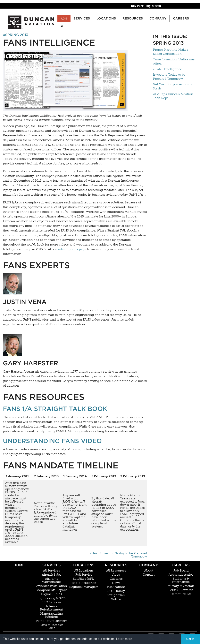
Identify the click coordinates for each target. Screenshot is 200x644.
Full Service (84, 575)
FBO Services (51, 602)
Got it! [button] (190, 639)
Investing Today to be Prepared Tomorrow (169, 77)
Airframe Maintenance (51, 580)
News (116, 583)
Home (19, 565)
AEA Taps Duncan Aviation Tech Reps (173, 96)
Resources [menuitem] (133, 18)
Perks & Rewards (181, 590)
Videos (116, 599)
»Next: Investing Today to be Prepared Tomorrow (118, 555)
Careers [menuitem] (181, 18)
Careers (181, 565)
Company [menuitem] (158, 18)
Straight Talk (116, 595)
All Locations (84, 571)
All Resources (116, 571)
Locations (84, 565)
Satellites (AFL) (84, 579)
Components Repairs (52, 590)
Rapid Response (84, 583)
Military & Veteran (181, 586)
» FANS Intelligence (167, 69)
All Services (51, 571)
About (149, 571)
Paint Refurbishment (51, 621)
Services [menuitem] (82, 18)
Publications (116, 587)
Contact (149, 575)
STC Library (116, 591)
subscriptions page (72, 249)
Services (52, 565)
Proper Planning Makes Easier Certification (171, 52)
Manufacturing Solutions (52, 615)
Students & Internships (181, 580)
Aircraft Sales (52, 575)
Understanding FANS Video (52, 441)
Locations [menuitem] (106, 18)
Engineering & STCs (51, 598)
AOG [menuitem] (64, 19)
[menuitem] (62, 26)
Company (149, 565)
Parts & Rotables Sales (51, 626)
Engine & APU (51, 594)
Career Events (181, 594)
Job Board (181, 571)
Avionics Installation (52, 586)
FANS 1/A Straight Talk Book (55, 409)
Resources (116, 565)
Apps (116, 575)
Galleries (116, 579)
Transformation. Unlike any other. (174, 61)
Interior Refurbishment (51, 608)
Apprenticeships (181, 575)
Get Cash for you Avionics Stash (172, 86)
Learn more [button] (124, 639)
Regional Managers (84, 587)
